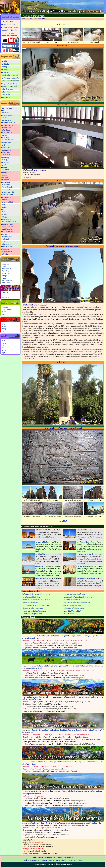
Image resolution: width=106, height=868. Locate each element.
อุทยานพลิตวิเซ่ (7, 252)
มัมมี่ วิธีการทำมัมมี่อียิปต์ (72, 600)
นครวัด (5, 135)
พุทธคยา (5, 175)
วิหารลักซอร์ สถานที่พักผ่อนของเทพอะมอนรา (37, 600)
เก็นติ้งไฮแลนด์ (7, 229)
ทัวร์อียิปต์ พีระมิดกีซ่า (43, 554)
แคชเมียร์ (5, 177)
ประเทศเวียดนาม (8, 125)
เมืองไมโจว (6, 95)
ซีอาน (4, 210)
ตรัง (3, 346)
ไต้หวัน (5, 217)
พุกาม (4, 110)
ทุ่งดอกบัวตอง (6, 269)
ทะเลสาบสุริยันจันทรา (9, 222)
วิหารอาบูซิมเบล (83, 566)
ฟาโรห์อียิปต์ (63, 521)
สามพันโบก (6, 297)
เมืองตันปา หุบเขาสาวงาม (10, 81)
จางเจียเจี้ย (6, 214)
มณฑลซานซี (6, 98)
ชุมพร (4, 343)
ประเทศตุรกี (6, 190)
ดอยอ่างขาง (6, 283)
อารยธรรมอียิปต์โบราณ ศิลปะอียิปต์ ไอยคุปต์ (78, 597)
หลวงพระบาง (6, 120)
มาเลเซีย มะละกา (8, 232)
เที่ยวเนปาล (6, 147)
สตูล (3, 353)
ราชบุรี (4, 312)
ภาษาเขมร (6, 138)
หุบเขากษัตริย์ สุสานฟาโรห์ (86, 554)
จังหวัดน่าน (6, 273)
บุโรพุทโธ (5, 167)
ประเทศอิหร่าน (7, 237)
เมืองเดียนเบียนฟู (8, 89)
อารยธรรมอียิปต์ (7, 202)
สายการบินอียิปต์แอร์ (71, 614)
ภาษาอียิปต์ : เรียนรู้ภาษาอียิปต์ (32, 614)
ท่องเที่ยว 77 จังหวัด (9, 25)
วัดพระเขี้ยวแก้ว (7, 187)
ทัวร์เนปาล (6, 70)
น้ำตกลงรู (5, 293)
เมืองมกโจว (6, 92)
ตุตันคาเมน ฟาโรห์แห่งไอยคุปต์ (74, 608)
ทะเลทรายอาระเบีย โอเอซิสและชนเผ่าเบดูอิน (37, 611)
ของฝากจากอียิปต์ (42, 579)
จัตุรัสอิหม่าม (6, 239)
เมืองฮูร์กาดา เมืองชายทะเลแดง (33, 608)
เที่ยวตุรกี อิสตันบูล (8, 195)
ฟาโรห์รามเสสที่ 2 (63, 24)
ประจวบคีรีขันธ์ (7, 309)
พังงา (4, 348)
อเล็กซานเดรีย (82, 530)
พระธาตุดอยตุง (7, 280)
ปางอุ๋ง (4, 266)
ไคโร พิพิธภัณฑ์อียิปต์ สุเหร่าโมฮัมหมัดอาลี (36, 594)
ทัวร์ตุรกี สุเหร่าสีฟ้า (8, 192)
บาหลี (4, 165)
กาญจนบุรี (5, 307)
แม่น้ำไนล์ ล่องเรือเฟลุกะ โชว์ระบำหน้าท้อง (36, 605)
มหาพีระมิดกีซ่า (7, 200)
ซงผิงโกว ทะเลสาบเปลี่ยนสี (11, 86)
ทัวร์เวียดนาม (7, 128)
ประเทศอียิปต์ (7, 197)
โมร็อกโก (5, 242)
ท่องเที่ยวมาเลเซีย (8, 227)
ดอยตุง (4, 278)
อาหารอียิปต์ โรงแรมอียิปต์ (72, 611)
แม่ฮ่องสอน (6, 264)
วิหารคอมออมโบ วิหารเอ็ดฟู (86, 579)
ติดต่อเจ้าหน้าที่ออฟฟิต (10, 30)
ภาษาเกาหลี (6, 155)
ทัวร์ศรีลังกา (6, 72)
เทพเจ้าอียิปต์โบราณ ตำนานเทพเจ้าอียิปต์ (77, 603)
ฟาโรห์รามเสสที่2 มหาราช (72, 605)
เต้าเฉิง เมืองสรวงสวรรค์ (10, 75)
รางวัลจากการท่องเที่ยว (10, 33)
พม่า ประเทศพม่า (8, 108)
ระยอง (4, 326)
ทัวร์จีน (4, 61)
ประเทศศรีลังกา (7, 182)
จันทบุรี (4, 329)
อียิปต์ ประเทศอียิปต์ (43, 530)
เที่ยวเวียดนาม (7, 130)
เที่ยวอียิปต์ (40, 566)
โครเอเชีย (5, 249)
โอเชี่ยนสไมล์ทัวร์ (8, 22)
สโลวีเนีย (5, 254)
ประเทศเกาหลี (7, 150)
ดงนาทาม (5, 295)
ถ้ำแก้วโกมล (6, 271)
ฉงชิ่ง (4, 207)
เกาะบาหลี (6, 170)
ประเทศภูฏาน (7, 158)
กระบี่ (4, 341)
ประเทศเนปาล (7, 143)
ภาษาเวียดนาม (7, 132)
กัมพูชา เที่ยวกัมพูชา (9, 140)
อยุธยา (4, 314)
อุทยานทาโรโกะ (7, 219)
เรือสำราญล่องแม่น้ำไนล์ (30, 603)
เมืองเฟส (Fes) (7, 244)
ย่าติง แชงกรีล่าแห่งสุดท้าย (11, 78)
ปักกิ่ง (4, 205)
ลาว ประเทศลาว (7, 116)
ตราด (4, 331)
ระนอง (4, 350)
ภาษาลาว (5, 118)
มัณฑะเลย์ (6, 113)
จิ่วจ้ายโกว (6, 212)
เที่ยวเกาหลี (6, 153)
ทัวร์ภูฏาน (5, 67)
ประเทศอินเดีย (7, 173)
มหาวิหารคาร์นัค (83, 542)
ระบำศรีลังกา (6, 185)
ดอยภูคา (5, 276)
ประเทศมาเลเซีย (8, 225)
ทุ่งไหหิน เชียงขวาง (8, 123)
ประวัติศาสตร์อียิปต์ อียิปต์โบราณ (74, 594)
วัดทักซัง (5, 160)
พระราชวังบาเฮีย (8, 247)
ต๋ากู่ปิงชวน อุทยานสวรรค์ (10, 84)
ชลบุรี (4, 324)
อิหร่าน (4, 234)
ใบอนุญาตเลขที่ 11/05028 (10, 27)
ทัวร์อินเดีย (6, 64)
